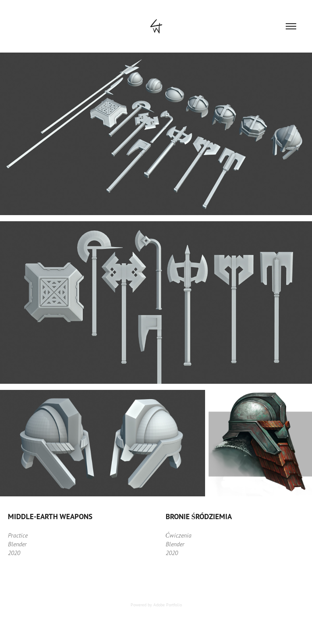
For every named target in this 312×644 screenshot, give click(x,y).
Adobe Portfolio (168, 605)
